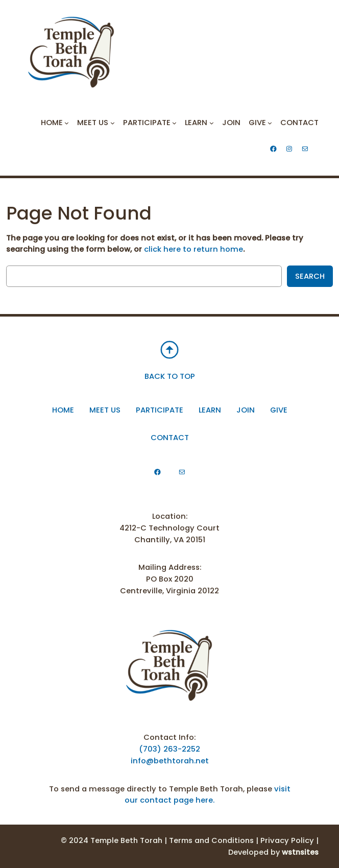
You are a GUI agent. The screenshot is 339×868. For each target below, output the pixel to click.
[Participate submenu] (174, 123)
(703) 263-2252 (169, 749)
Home (63, 410)
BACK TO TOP (170, 376)
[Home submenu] (67, 123)
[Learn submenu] (212, 123)
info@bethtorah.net (170, 761)
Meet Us (105, 410)
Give (279, 410)
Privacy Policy (287, 840)
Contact (170, 438)
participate (160, 410)
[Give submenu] (270, 123)
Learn (210, 410)
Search (310, 276)
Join (246, 410)
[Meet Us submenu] (113, 123)
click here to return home (193, 249)
